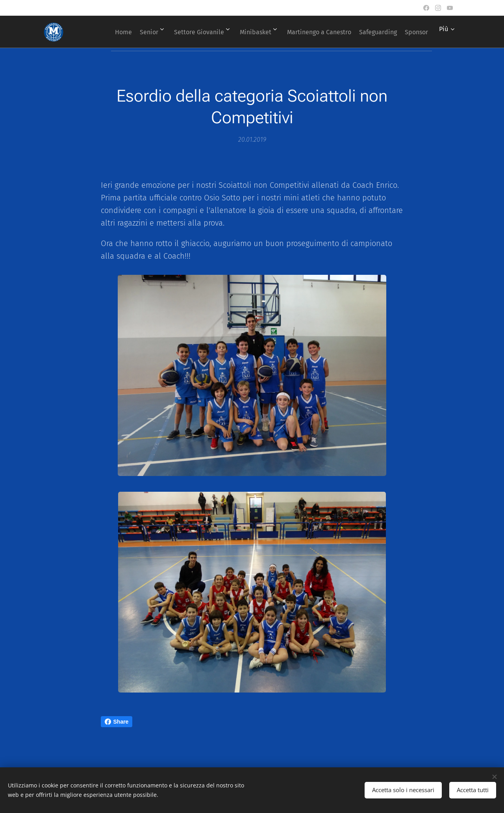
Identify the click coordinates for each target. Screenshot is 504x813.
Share (117, 722)
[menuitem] (127, 32)
